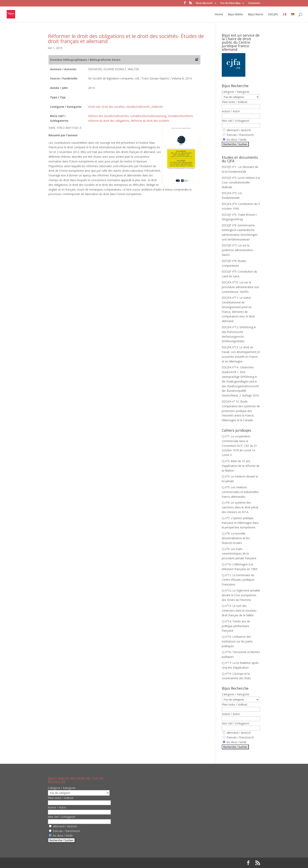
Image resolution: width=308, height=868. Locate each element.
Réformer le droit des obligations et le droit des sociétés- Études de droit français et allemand (126, 39)
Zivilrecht (157, 107)
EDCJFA (273, 15)
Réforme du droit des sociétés (150, 121)
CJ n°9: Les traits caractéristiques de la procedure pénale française (239, 554)
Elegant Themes (73, 863)
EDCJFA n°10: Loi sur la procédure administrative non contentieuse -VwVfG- (240, 287)
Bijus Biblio (236, 15)
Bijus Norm (256, 15)
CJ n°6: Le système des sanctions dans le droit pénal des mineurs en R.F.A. (240, 507)
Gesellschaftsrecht (138, 107)
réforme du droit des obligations (109, 121)
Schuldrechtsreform (180, 116)
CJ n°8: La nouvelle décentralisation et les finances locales (236, 538)
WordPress (113, 863)
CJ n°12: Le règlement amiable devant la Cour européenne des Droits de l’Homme (241, 595)
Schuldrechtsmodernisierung (148, 116)
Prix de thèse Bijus (231, 3)
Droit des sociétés (113, 107)
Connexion (254, 3)
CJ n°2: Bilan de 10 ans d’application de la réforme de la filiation (241, 466)
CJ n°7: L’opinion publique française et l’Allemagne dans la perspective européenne (240, 523)
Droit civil (94, 107)
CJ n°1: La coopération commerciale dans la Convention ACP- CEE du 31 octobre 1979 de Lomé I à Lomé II (239, 446)
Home (219, 15)
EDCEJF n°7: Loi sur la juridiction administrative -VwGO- (238, 250)
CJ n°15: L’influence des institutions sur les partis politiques (237, 641)
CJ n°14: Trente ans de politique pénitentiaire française (236, 626)
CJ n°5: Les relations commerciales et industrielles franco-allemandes (240, 492)
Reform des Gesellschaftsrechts (108, 116)
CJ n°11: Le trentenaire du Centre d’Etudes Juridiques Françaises (238, 580)
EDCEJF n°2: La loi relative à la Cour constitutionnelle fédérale (241, 182)
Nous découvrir (204, 3)
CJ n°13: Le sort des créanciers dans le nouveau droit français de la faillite (239, 610)
